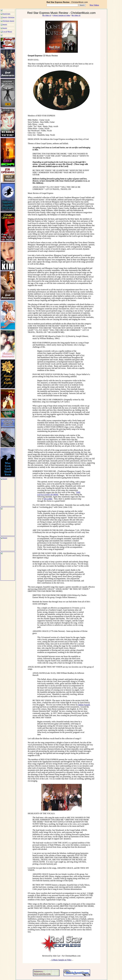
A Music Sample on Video (61, 15)
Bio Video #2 (76, 15)
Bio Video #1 (47, 15)
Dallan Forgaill (84, 705)
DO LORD (48, 499)
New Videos (94, 5)
